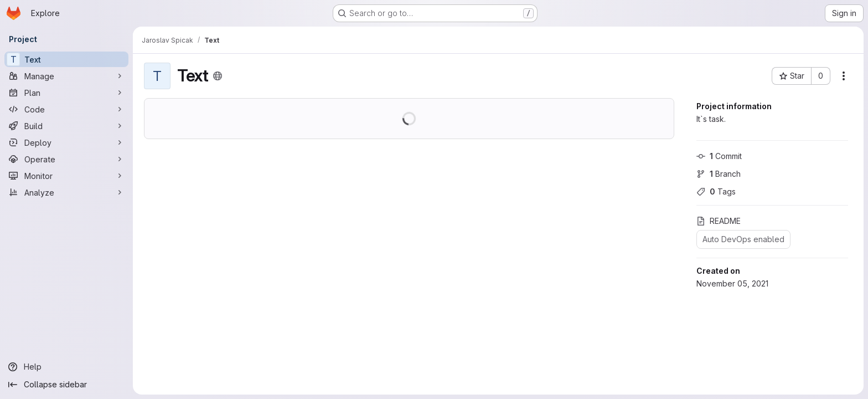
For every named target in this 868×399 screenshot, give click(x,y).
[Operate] (66, 159)
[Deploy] (66, 142)
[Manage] (66, 76)
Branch (719, 174)
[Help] (66, 367)
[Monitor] (66, 176)
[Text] (66, 59)
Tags (716, 191)
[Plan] (66, 93)
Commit (719, 156)
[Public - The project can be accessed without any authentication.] (218, 76)
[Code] (66, 109)
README (719, 221)
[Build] (66, 126)
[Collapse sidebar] (66, 385)
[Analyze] (66, 192)
